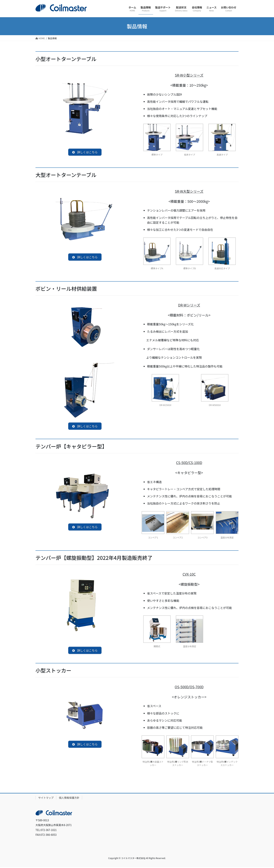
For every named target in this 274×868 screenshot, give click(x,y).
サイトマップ (46, 799)
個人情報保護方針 (69, 799)
